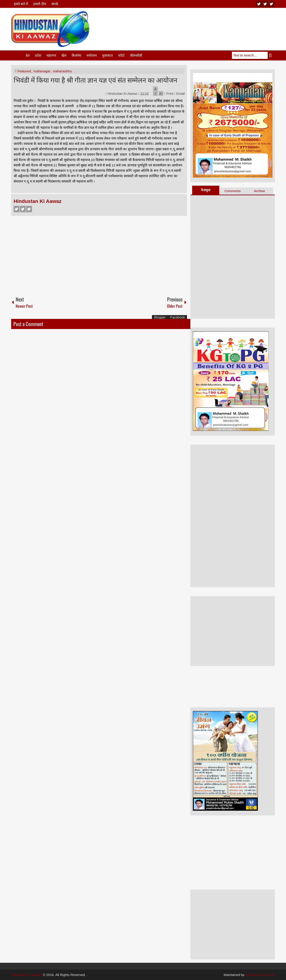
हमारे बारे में (21, 4)
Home (18, 55)
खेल (64, 55)
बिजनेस (76, 55)
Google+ (29, 209)
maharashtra (62, 71)
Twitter (23, 209)
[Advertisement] (193, 22)
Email (180, 93)
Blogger (160, 317)
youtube (259, 4)
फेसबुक (206, 190)
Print (169, 93)
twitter (265, 4)
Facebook (17, 209)
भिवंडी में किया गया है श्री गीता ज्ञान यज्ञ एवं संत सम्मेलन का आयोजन (96, 80)
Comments (233, 191)
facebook (271, 4)
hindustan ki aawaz (260, 975)
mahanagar (42, 71)
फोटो (121, 55)
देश (28, 55)
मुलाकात (107, 55)
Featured (24, 71)
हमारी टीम (40, 4)
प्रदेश (38, 55)
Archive (259, 191)
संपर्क (55, 4)
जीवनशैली (136, 55)
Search (271, 55)
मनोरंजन (92, 55)
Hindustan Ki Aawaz (123, 93)
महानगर (51, 55)
